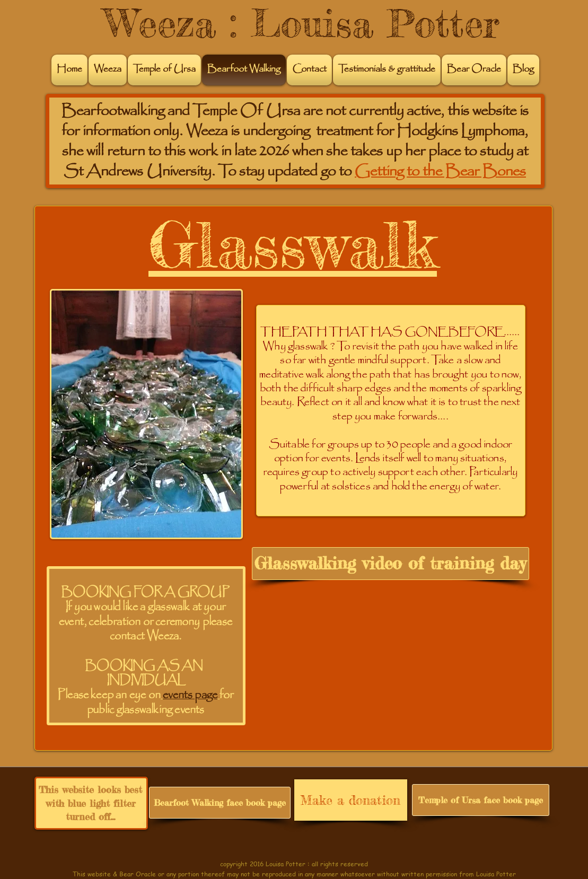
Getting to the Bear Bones (440, 172)
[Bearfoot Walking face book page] (220, 803)
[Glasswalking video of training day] (390, 564)
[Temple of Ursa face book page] (481, 800)
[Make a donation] (351, 800)
